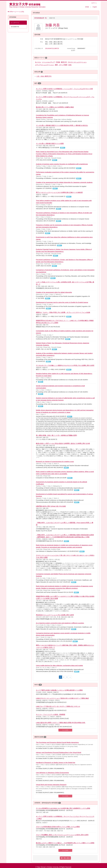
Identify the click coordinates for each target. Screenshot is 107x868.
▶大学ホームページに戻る (16, 12)
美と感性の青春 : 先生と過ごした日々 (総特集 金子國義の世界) (56, 435)
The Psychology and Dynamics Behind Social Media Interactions (57, 742)
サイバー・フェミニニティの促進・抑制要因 (51, 714)
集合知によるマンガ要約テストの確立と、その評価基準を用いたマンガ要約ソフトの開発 (65, 843)
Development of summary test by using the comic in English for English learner (62, 302)
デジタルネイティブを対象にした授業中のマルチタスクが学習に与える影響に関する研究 (65, 365)
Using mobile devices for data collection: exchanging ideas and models (59, 665)
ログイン (94, 3)
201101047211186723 (52, 48)
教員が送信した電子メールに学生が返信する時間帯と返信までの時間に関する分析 (63, 443)
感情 (56, 65)
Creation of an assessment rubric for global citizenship (54, 292)
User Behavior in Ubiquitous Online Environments (52, 773)
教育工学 (64, 62)
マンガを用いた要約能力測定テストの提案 (50, 143)
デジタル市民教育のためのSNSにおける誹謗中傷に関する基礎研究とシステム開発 (63, 808)
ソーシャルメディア (48, 62)
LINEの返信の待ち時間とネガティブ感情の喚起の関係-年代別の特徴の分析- (61, 723)
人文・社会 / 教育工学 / (44, 76)
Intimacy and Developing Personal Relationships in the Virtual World (59, 752)
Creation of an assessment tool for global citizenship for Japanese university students (64, 182)
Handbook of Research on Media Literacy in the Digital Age (56, 763)
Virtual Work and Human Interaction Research (51, 785)
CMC (70, 65)
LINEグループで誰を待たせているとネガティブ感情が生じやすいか (58, 706)
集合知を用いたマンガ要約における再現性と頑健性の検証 (55, 107)
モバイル (38, 62)
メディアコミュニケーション (44, 65)
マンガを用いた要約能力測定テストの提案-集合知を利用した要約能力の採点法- (62, 125)
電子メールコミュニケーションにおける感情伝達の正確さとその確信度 (59, 192)
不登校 (58, 62)
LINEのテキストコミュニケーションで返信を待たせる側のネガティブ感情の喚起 (62, 698)
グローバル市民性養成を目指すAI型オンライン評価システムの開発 (58, 827)
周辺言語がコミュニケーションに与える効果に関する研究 (55, 615)
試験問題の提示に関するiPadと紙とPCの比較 (51, 506)
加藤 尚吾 (53, 25)
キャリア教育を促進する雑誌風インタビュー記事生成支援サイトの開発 (59, 690)
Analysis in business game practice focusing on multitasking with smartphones (62, 164)
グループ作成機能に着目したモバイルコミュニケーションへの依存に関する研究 (62, 835)
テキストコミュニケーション (77, 62)
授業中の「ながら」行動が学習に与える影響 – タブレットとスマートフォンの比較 (63, 312)
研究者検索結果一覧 (41, 18)
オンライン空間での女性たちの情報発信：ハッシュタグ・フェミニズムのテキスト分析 (64, 89)
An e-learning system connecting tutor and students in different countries (60, 623)
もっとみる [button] (65, 730)
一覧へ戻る (65, 858)
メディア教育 (63, 65)
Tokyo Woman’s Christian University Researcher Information (27, 7)
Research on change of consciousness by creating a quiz (55, 461)
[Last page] (70, 677)
